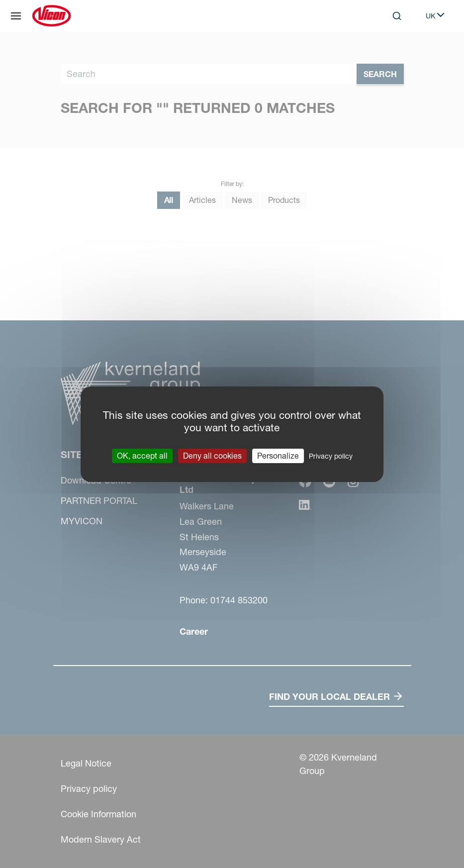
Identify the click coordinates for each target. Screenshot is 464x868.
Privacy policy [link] (331, 456)
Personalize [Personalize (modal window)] (278, 455)
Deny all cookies (212, 455)
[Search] (397, 16)
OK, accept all (142, 455)
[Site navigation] (16, 16)
